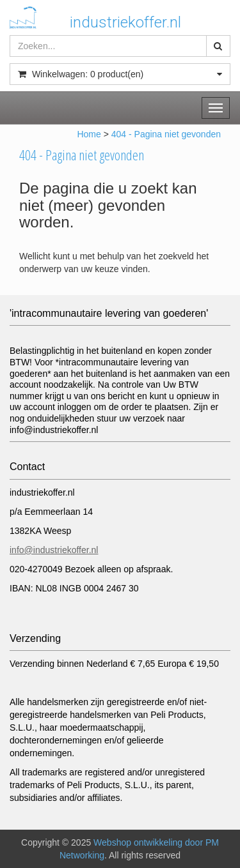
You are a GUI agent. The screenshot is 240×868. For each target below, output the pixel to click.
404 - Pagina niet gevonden (166, 134)
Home (89, 134)
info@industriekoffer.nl (54, 550)
